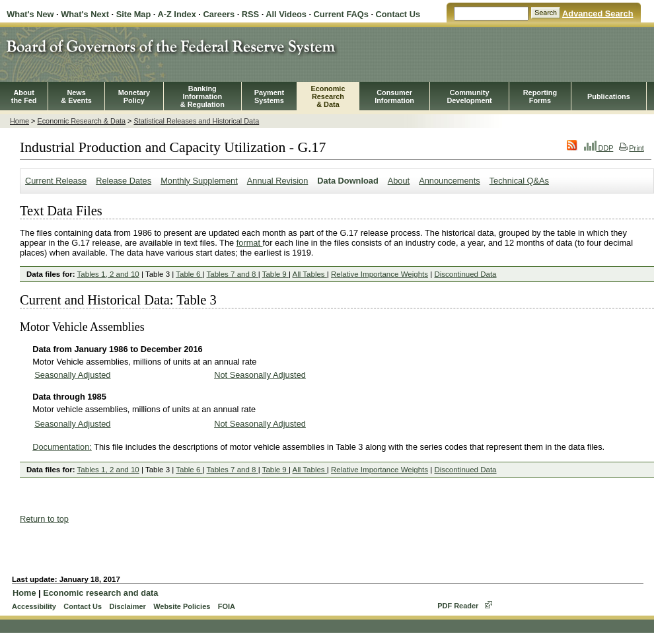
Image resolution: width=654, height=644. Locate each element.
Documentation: (62, 447)
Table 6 (189, 274)
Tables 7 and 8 (233, 274)
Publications (609, 96)
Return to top (44, 519)
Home (19, 121)
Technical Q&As (519, 181)
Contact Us (398, 14)
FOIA (227, 606)
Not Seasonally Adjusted (260, 375)
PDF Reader (458, 606)
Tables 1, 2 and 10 (108, 274)
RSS (250, 14)
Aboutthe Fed (24, 96)
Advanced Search (598, 14)
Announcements (449, 181)
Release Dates (124, 181)
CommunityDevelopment (469, 96)
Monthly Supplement (199, 181)
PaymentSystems (269, 96)
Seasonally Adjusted (72, 375)
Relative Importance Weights (380, 274)
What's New (30, 14)
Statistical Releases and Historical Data (196, 121)
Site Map (134, 14)
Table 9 (275, 274)
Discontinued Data (465, 274)
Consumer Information (394, 96)
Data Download (347, 181)
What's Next (85, 14)
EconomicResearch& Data (328, 96)
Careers (219, 14)
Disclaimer (127, 606)
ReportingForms (540, 96)
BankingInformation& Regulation (202, 96)
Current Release (56, 181)
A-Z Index (176, 14)
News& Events (76, 96)
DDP (599, 148)
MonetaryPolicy (134, 96)
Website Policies (182, 606)
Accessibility (34, 606)
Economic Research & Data (81, 121)
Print (631, 148)
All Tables (310, 274)
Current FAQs (341, 14)
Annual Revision (277, 181)
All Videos (286, 14)
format (250, 243)
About (399, 181)
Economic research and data (100, 593)
